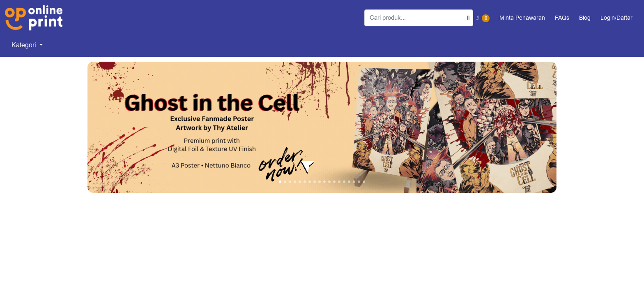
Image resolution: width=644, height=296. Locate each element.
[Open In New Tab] (322, 127)
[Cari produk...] (419, 18)
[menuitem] (27, 45)
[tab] (280, 182)
